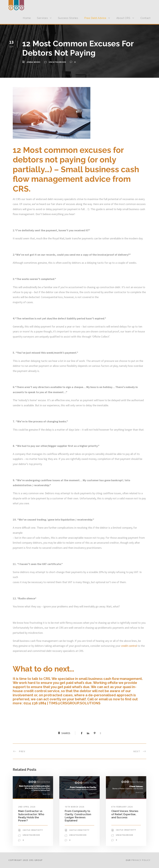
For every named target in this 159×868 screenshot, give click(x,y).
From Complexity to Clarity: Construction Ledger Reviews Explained (78, 816)
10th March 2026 (75, 807)
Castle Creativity (33, 830)
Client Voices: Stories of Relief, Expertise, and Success (125, 814)
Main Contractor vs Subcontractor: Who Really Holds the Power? (31, 816)
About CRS (123, 18)
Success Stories (68, 18)
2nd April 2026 (27, 807)
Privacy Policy (141, 860)
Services (42, 18)
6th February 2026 (122, 807)
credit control (129, 646)
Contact (145, 18)
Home (27, 18)
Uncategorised (57, 62)
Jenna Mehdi (34, 62)
